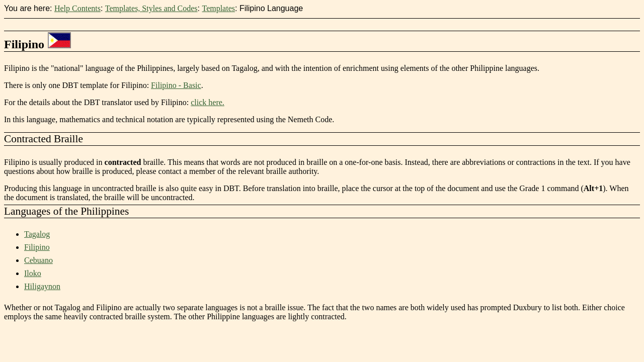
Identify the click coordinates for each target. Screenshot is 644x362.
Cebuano (38, 260)
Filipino (37, 247)
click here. (208, 102)
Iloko (33, 273)
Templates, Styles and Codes (151, 8)
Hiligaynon (42, 286)
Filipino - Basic (176, 85)
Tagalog (37, 234)
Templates (218, 8)
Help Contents (77, 8)
